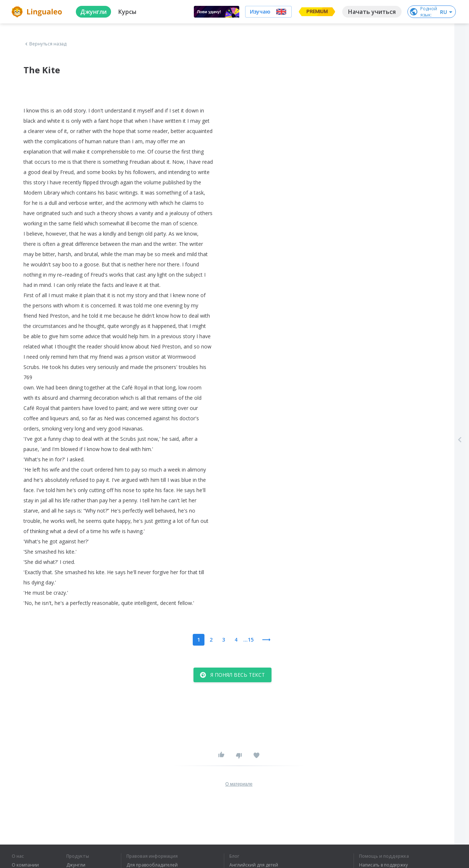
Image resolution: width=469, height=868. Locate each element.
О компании (25, 865)
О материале (239, 784)
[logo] (38, 12)
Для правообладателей (152, 865)
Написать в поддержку (383, 865)
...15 (248, 640)
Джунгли (76, 865)
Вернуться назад (45, 44)
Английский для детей (254, 865)
